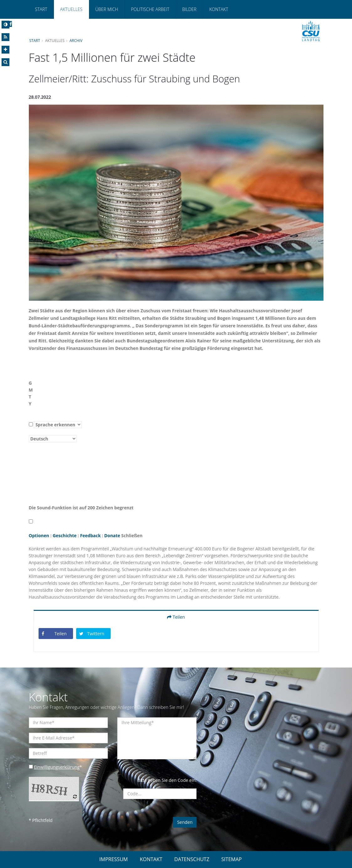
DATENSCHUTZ (192, 859)
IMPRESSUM (114, 859)
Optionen (39, 535)
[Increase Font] (5, 50)
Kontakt (219, 9)
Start (41, 9)
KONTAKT (151, 859)
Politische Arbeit (150, 9)
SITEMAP (231, 859)
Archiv (76, 40)
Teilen (176, 617)
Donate (113, 535)
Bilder (189, 9)
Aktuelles (71, 9)
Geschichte (65, 535)
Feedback (91, 535)
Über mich (107, 9)
